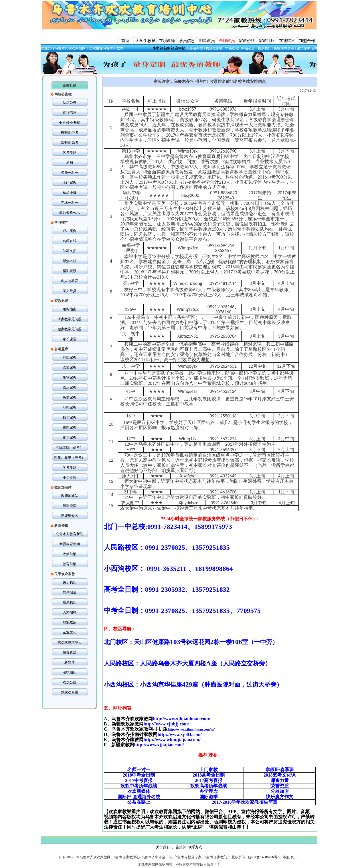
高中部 (180, 48)
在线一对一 (70, 203)
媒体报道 (70, 592)
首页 (125, 41)
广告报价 (179, 847)
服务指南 (70, 309)
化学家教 (70, 437)
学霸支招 (70, 251)
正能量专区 (70, 516)
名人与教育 (70, 281)
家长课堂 (70, 339)
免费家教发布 (284, 48)
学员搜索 (232, 48)
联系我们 (264, 48)
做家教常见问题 (70, 329)
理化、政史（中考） (70, 457)
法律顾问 (70, 672)
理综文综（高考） (70, 447)
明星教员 (207, 41)
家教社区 (267, 41)
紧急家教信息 (307, 48)
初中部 (169, 48)
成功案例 (70, 231)
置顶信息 (70, 113)
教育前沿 (70, 564)
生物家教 (70, 377)
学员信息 (187, 41)
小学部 (158, 48)
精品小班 (70, 193)
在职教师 (167, 41)
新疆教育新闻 (70, 544)
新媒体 (70, 662)
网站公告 (248, 48)
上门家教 (70, 183)
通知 (70, 163)
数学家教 (70, 417)
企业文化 (70, 632)
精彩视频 (70, 271)
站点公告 (70, 103)
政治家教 (70, 387)
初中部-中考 (70, 133)
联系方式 (195, 847)
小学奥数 (70, 477)
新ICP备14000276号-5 (264, 857)
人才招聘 (70, 612)
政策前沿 (70, 554)
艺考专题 (70, 153)
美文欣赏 (70, 291)
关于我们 (70, 582)
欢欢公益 (70, 682)
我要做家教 (214, 48)
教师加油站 (70, 496)
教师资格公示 (70, 213)
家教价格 (247, 41)
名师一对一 (70, 173)
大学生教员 (145, 41)
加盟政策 (70, 622)
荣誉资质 (70, 652)
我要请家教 (195, 48)
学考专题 (70, 467)
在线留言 (287, 41)
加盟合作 (307, 41)
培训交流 (70, 506)
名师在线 (70, 241)
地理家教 (70, 407)
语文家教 (70, 367)
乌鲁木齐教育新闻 (70, 534)
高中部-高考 (70, 143)
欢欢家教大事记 (70, 642)
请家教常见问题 (70, 319)
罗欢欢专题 (70, 692)
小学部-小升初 (70, 123)
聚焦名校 (70, 261)
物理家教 (70, 427)
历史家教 (70, 397)
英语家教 (70, 357)
